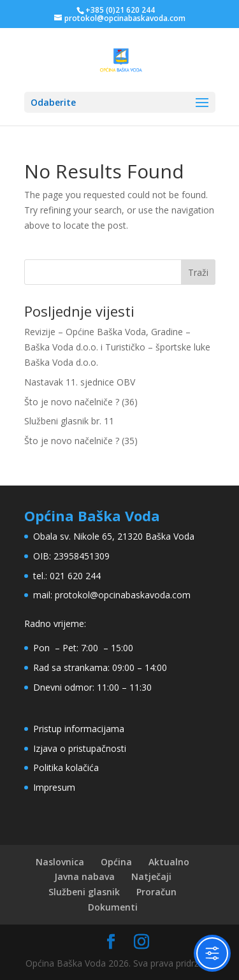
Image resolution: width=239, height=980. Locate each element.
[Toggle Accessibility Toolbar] (212, 953)
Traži (198, 272)
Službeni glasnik (84, 892)
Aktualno (169, 862)
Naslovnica (60, 862)
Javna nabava (84, 876)
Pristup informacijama (79, 729)
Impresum (54, 787)
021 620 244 (75, 576)
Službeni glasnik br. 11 (69, 421)
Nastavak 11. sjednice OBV (80, 382)
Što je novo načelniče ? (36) (81, 402)
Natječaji (151, 876)
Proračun (156, 892)
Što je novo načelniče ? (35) (81, 441)
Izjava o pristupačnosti (80, 748)
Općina (116, 862)
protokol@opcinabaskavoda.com (123, 595)
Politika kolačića (66, 767)
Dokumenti (113, 907)
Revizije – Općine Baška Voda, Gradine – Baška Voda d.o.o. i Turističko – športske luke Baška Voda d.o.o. (117, 347)
